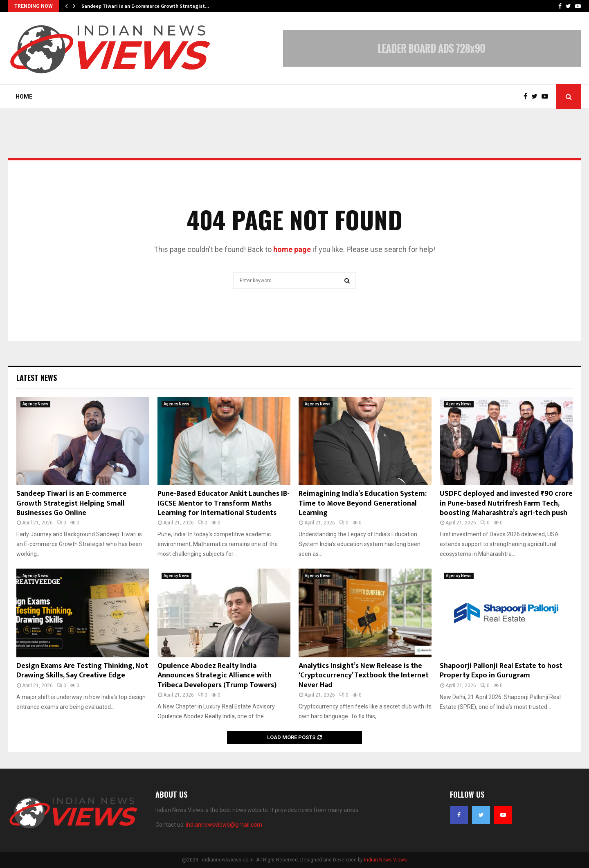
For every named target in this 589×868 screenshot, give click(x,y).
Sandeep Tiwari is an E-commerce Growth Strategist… (145, 6)
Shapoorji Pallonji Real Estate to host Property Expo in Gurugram (501, 671)
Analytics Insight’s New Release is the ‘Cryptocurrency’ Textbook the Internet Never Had (364, 676)
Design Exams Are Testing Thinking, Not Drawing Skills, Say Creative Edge (82, 671)
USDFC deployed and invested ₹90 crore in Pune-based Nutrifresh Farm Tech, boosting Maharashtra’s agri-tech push (506, 503)
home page (292, 249)
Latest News (37, 378)
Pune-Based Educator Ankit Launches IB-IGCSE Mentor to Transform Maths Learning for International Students (224, 503)
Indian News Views (386, 860)
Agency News (35, 404)
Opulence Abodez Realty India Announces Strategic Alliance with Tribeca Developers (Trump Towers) (217, 676)
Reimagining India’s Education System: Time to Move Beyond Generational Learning (363, 503)
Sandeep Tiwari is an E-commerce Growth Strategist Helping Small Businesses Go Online (72, 503)
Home (24, 97)
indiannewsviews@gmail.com (224, 825)
